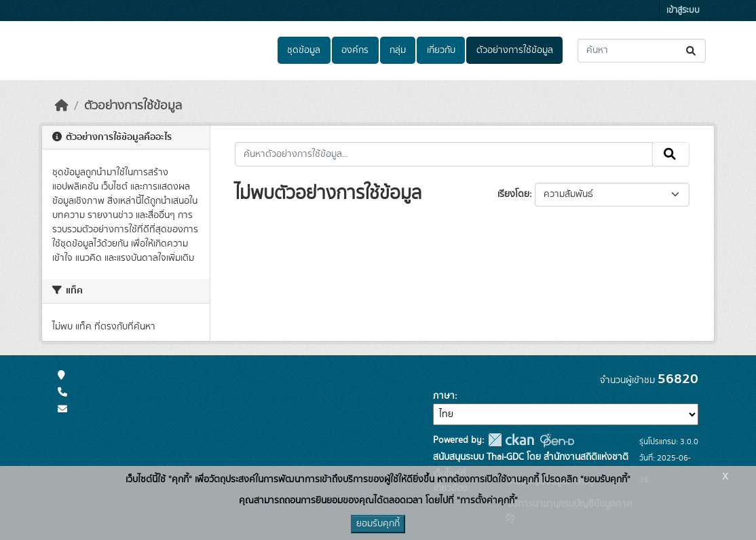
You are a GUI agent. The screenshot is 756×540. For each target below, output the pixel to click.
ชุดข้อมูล (304, 50)
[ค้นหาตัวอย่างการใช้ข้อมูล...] (444, 154)
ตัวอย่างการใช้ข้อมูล (515, 50)
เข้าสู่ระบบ (683, 11)
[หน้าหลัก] (62, 106)
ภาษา (444, 396)
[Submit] (692, 51)
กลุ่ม (398, 50)
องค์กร (355, 50)
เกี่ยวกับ (441, 50)
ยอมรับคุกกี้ (378, 524)
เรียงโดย (513, 194)
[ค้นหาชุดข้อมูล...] (642, 51)
